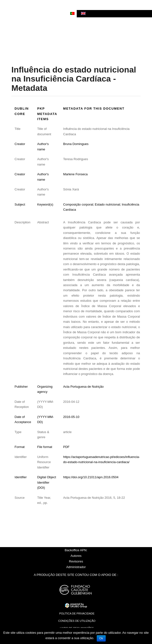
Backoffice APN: (76, 550)
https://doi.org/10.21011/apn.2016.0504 (91, 477)
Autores (76, 556)
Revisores (76, 561)
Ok (101, 638)
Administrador (76, 567)
